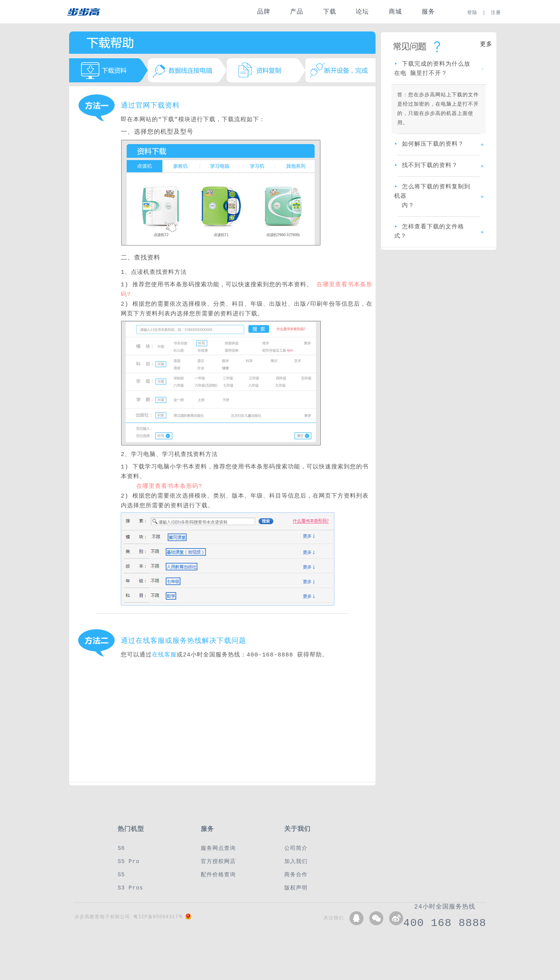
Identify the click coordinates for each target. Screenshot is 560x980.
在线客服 (164, 655)
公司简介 (296, 848)
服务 (428, 12)
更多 (486, 45)
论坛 (362, 12)
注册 (496, 13)
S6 (121, 848)
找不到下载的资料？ (426, 166)
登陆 (472, 13)
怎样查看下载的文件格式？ (429, 232)
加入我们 (296, 861)
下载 (330, 12)
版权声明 (296, 888)
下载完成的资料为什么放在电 (432, 69)
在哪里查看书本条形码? (169, 486)
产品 (297, 12)
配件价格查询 (218, 875)
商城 (395, 12)
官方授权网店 (218, 861)
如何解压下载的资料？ (429, 144)
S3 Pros (130, 888)
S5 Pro (129, 861)
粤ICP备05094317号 (158, 917)
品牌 (264, 12)
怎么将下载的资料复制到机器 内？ (432, 197)
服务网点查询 (218, 848)
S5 (121, 875)
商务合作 (296, 875)
